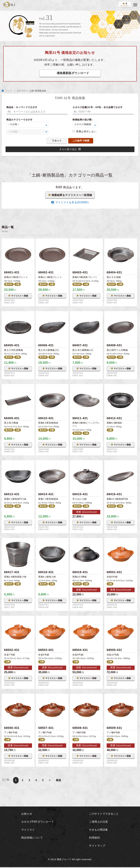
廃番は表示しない (86, 131)
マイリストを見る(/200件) (70, 202)
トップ (9, 91)
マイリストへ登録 (18, 296)
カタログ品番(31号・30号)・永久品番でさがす (98, 107)
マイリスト (27, 830)
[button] (135, 5)
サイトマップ (97, 846)
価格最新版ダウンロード (73, 73)
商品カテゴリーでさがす (19, 120)
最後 (59, 781)
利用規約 (94, 838)
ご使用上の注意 (98, 823)
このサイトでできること (104, 815)
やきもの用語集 (98, 830)
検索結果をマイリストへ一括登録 (70, 195)
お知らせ (26, 815)
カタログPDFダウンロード (37, 823)
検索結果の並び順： (83, 120)
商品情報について (32, 838)
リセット (57, 141)
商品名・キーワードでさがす (22, 107)
